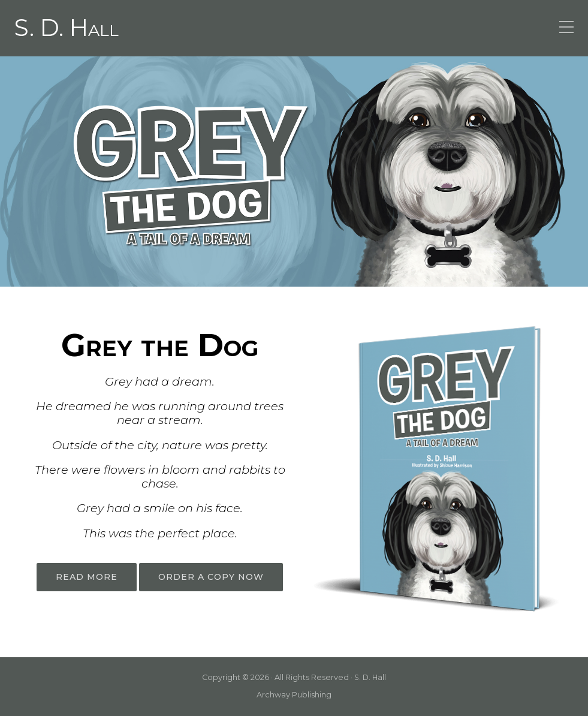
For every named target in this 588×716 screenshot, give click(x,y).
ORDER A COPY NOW (211, 577)
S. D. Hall (67, 28)
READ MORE (87, 577)
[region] (294, 171)
